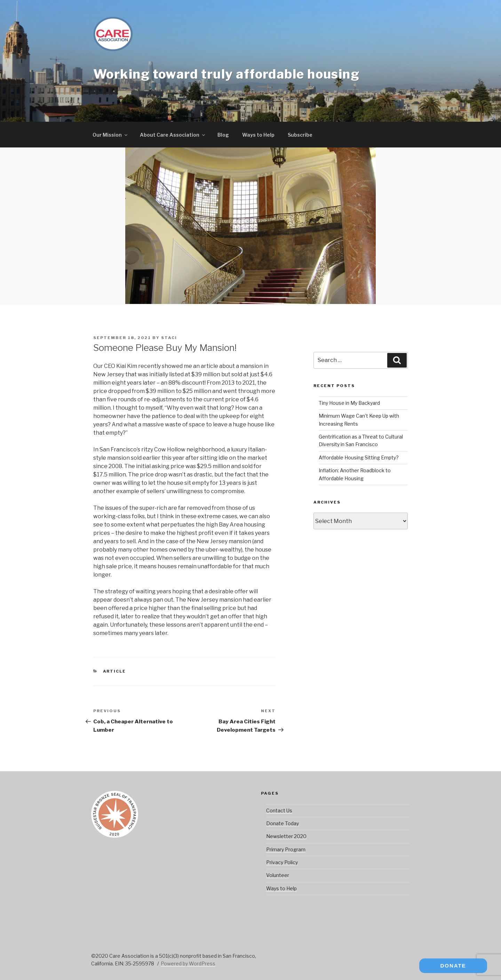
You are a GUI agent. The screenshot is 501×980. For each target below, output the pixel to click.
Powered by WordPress (188, 963)
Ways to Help (258, 135)
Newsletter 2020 (286, 836)
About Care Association (173, 135)
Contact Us (279, 810)
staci (169, 338)
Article (115, 671)
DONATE (453, 966)
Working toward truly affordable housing (226, 74)
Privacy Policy (282, 862)
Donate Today (283, 823)
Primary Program (286, 849)
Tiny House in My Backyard (349, 403)
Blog (223, 135)
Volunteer (278, 875)
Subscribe (300, 135)
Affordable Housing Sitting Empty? (359, 457)
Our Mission (110, 135)
